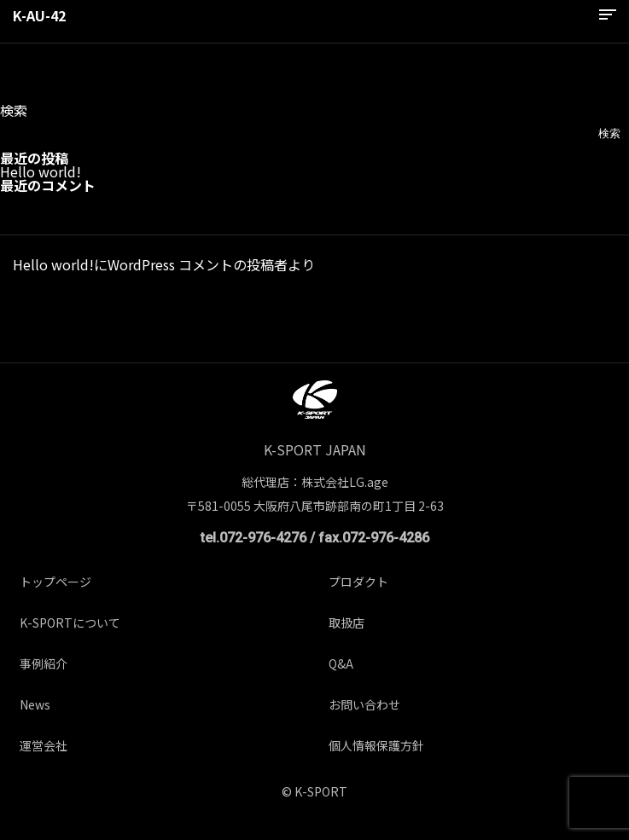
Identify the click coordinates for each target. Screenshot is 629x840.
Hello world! (41, 171)
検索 (14, 110)
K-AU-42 (39, 15)
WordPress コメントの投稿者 (198, 264)
